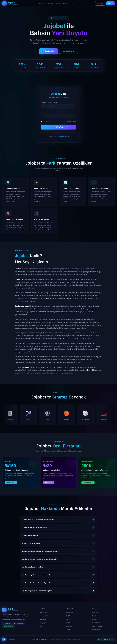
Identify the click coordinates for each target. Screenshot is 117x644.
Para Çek (95, 619)
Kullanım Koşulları (97, 626)
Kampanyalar (43, 623)
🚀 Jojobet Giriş (49, 51)
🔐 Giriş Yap (58, 127)
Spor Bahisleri (70, 612)
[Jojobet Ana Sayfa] (10, 3)
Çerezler (44, 639)
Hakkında (50, 3)
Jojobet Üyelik (44, 616)
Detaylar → (49, 485)
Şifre (42, 112)
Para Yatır (95, 616)
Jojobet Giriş (43, 612)
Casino (68, 619)
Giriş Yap (41, 3)
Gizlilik (34, 639)
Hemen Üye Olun (64, 136)
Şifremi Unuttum (72, 121)
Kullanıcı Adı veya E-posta (49, 103)
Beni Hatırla (45, 121)
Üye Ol (110, 3)
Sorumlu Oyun (96, 630)
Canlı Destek (96, 612)
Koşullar (38, 639)
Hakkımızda (43, 619)
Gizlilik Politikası (97, 623)
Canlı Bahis (69, 616)
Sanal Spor (69, 626)
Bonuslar (66, 3)
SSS (73, 3)
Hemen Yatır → (88, 485)
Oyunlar (58, 3)
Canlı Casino (70, 623)
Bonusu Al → (11, 485)
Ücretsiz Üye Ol (68, 51)
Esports (68, 630)
